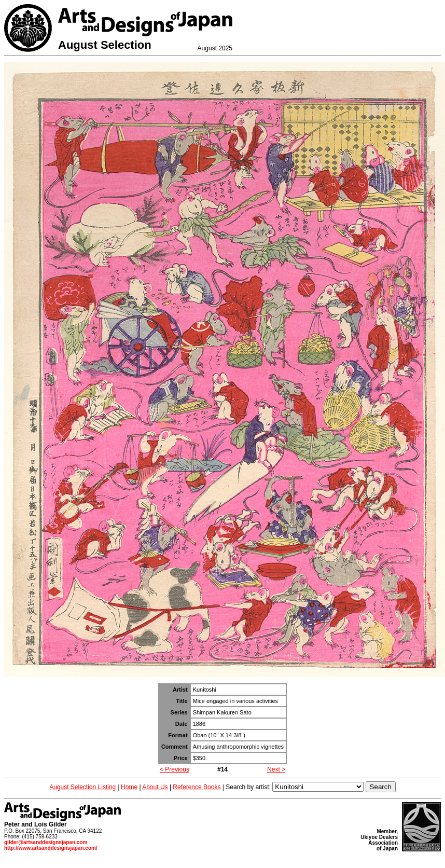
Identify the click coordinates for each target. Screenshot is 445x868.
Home (129, 787)
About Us (155, 787)
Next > (276, 769)
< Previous (175, 769)
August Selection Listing (82, 787)
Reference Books (197, 787)
